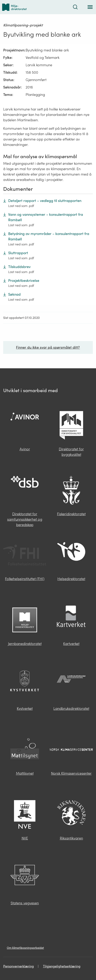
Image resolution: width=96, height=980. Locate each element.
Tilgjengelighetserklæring (62, 966)
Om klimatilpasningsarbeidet (25, 948)
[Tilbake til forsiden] (14, 7)
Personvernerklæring (18, 966)
